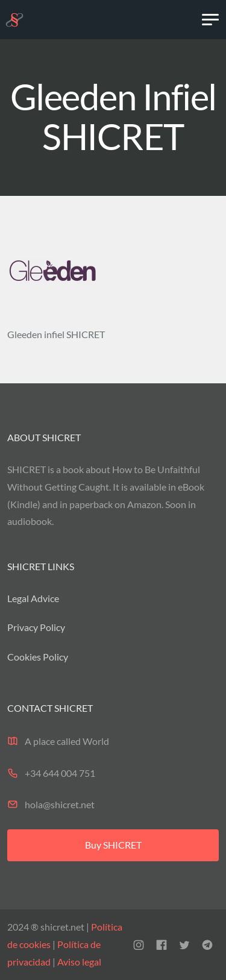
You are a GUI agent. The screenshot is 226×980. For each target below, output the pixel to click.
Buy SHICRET (113, 845)
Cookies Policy (38, 657)
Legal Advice (33, 598)
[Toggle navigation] (210, 20)
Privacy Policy (36, 627)
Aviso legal (78, 962)
